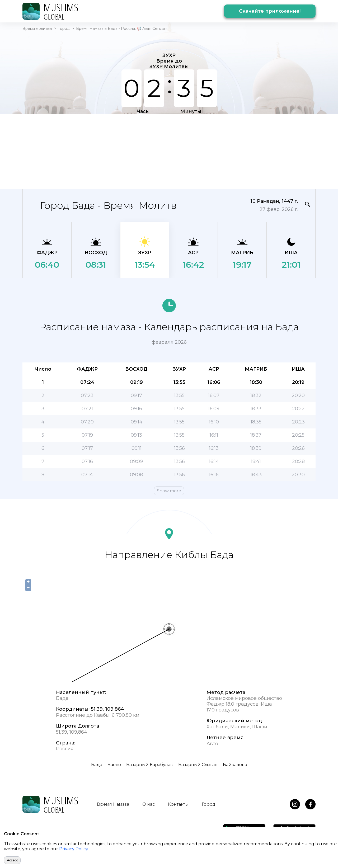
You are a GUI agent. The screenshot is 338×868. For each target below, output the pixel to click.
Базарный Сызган (198, 765)
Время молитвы (37, 29)
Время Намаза (113, 804)
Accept (12, 860)
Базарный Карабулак (150, 765)
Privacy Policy (74, 849)
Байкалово (235, 765)
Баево (114, 765)
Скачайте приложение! (270, 11)
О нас (149, 804)
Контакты (178, 804)
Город (64, 29)
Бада (97, 765)
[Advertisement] (169, 151)
